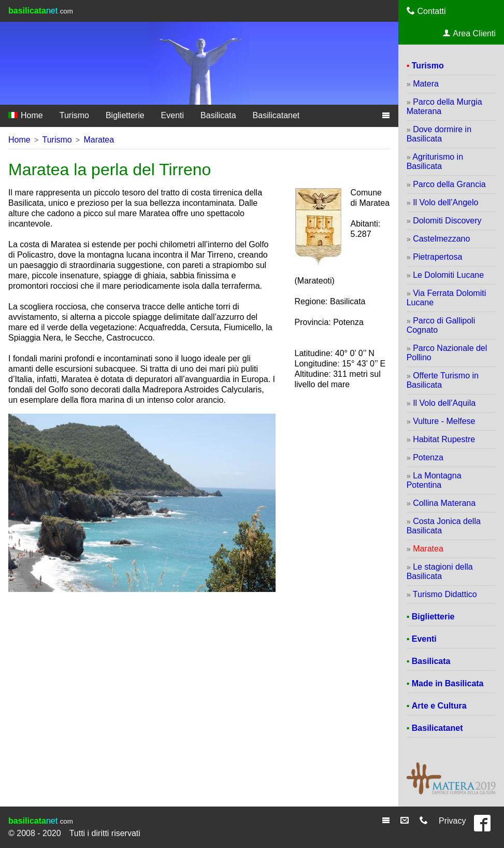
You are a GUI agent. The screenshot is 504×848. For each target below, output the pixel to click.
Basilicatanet (276, 115)
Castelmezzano (441, 239)
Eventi (172, 115)
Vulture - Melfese (444, 421)
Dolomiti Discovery (447, 221)
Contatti (426, 11)
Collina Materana (444, 503)
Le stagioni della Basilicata (440, 571)
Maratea (99, 140)
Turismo (74, 115)
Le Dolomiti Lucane (448, 275)
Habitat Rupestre (444, 439)
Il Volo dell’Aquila (444, 403)
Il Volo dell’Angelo (445, 202)
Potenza (428, 457)
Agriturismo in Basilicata (435, 161)
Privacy (452, 821)
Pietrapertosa (437, 257)
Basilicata (218, 115)
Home (26, 115)
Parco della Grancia (449, 184)
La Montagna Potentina (434, 480)
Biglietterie (125, 115)
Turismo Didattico (445, 594)
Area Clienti (469, 33)
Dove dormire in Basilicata (439, 134)
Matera (426, 84)
